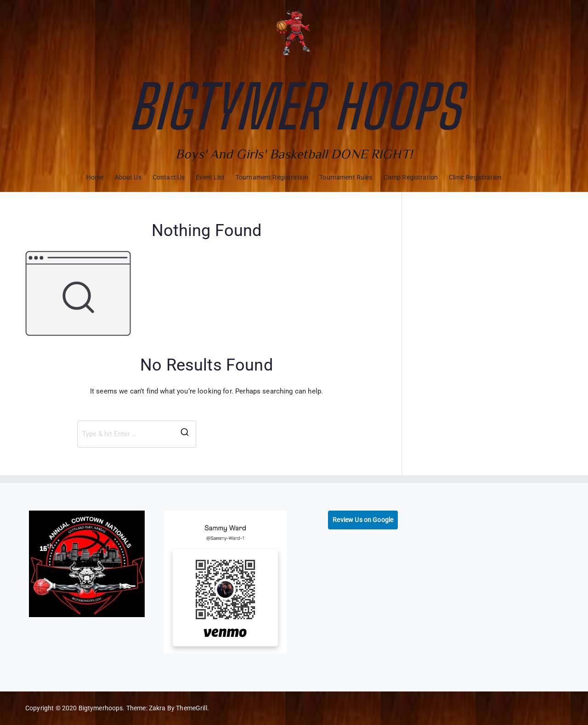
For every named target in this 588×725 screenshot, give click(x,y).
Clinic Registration (475, 177)
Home (95, 177)
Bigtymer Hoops (294, 107)
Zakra (157, 708)
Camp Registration (411, 177)
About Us (128, 177)
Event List (210, 177)
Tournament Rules (346, 177)
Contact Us (169, 177)
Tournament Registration (272, 177)
